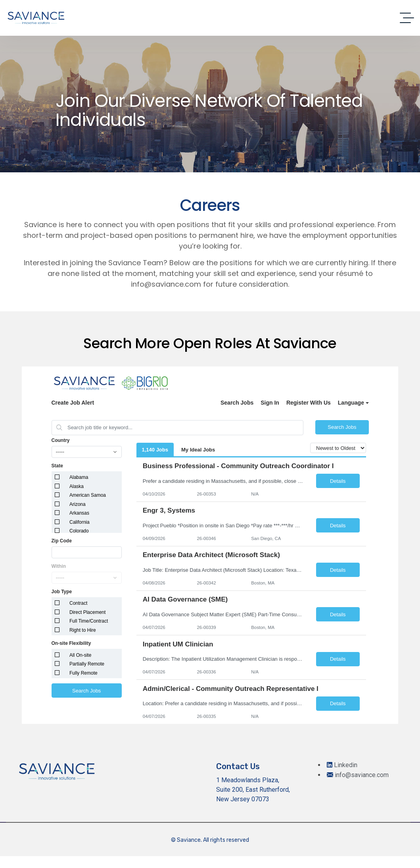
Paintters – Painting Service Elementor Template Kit (140, 867)
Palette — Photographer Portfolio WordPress (247, 867)
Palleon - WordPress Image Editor (262, 867)
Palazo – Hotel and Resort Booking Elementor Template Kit (228, 867)
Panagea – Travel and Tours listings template (290, 867)
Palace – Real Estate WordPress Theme (210, 867)
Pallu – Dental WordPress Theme (275, 867)
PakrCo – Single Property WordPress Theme (195, 867)
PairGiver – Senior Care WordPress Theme (157, 867)
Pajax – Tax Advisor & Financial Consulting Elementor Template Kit (175, 867)
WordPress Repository (127, 867)
